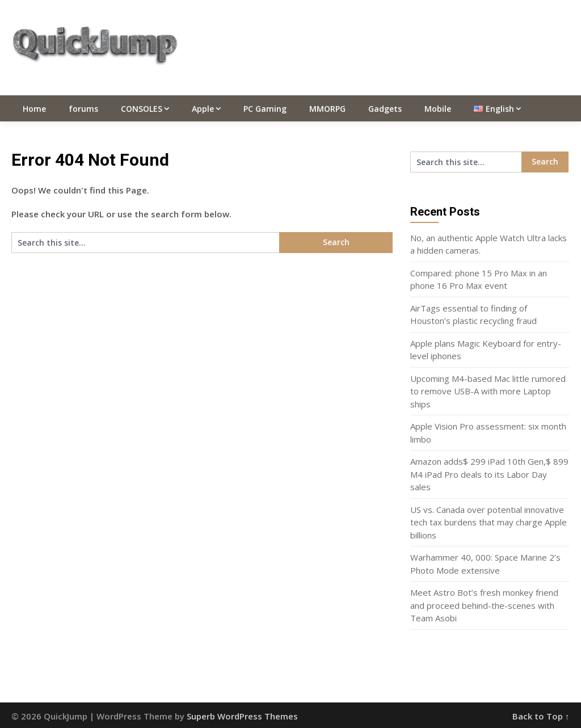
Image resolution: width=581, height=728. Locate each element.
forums (83, 109)
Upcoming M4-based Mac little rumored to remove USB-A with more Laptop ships (488, 391)
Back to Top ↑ (541, 716)
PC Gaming (265, 109)
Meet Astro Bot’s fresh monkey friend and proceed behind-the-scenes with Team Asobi (484, 605)
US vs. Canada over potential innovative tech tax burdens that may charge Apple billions (489, 522)
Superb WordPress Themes (242, 716)
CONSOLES (142, 109)
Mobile (438, 109)
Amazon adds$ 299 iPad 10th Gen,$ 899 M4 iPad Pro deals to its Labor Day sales (489, 474)
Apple (203, 109)
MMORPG (327, 109)
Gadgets (385, 109)
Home (34, 109)
